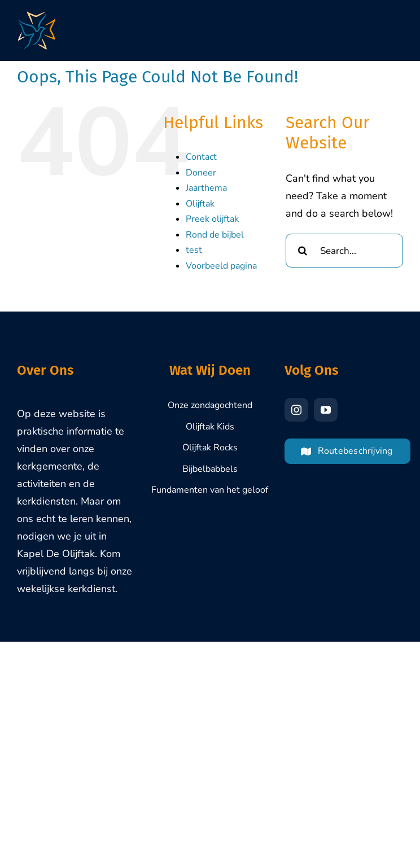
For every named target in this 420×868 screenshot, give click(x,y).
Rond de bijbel (215, 235)
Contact (201, 157)
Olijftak (200, 204)
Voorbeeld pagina (221, 266)
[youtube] (326, 410)
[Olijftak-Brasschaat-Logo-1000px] (37, 16)
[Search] (303, 251)
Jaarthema (206, 188)
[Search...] (344, 251)
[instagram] (296, 410)
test (194, 250)
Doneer (201, 173)
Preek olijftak (212, 219)
